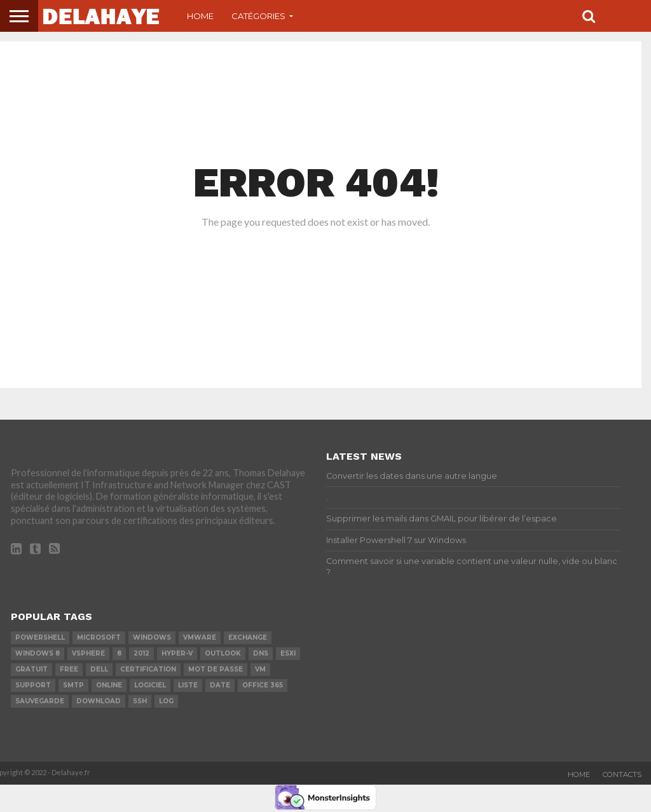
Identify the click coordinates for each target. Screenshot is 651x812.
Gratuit (31, 669)
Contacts (622, 774)
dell (99, 669)
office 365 (263, 685)
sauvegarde (40, 701)
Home (200, 16)
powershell (40, 637)
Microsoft (99, 637)
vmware (200, 637)
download (99, 701)
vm (260, 669)
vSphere (88, 653)
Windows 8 (38, 653)
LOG (166, 701)
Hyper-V (177, 653)
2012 (141, 653)
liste (188, 685)
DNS (261, 653)
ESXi (288, 653)
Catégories (258, 16)
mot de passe (216, 669)
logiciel (150, 685)
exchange (248, 637)
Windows (152, 637)
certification (148, 669)
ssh (140, 701)
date (220, 685)
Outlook (223, 653)
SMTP (73, 685)
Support (33, 685)
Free (69, 669)
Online (109, 685)
